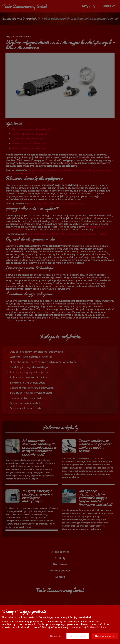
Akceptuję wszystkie (105, 636)
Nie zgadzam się (78, 636)
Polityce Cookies (96, 627)
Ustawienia (56, 636)
